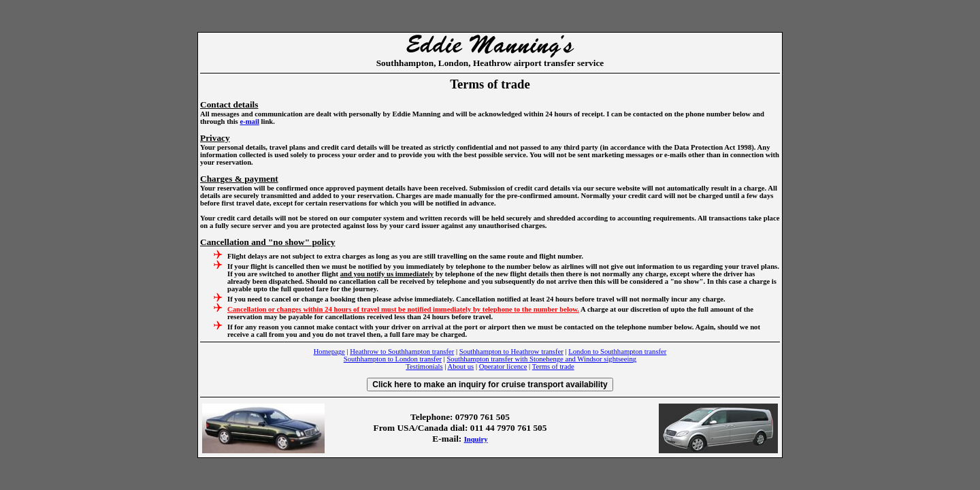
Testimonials (424, 366)
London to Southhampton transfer (617, 352)
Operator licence (503, 366)
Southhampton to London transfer (393, 359)
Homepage (329, 352)
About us (460, 366)
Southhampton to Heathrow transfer (511, 352)
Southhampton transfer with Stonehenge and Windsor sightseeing (541, 359)
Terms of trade (553, 366)
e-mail (249, 121)
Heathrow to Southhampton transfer (402, 352)
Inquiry (476, 439)
